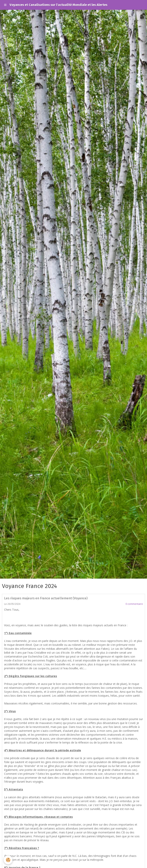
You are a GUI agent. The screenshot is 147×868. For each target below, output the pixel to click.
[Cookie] (8, 860)
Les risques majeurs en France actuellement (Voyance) (46, 598)
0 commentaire (134, 604)
